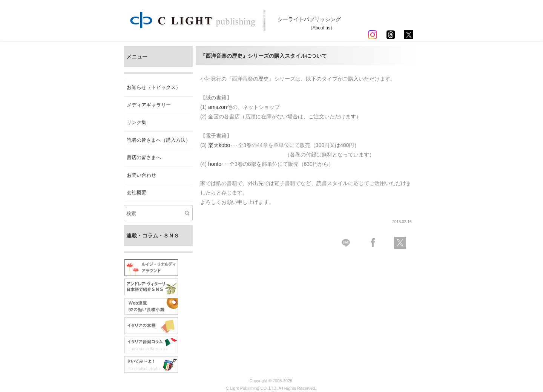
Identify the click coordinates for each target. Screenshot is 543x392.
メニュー (137, 57)
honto (215, 164)
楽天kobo (219, 145)
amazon (218, 107)
